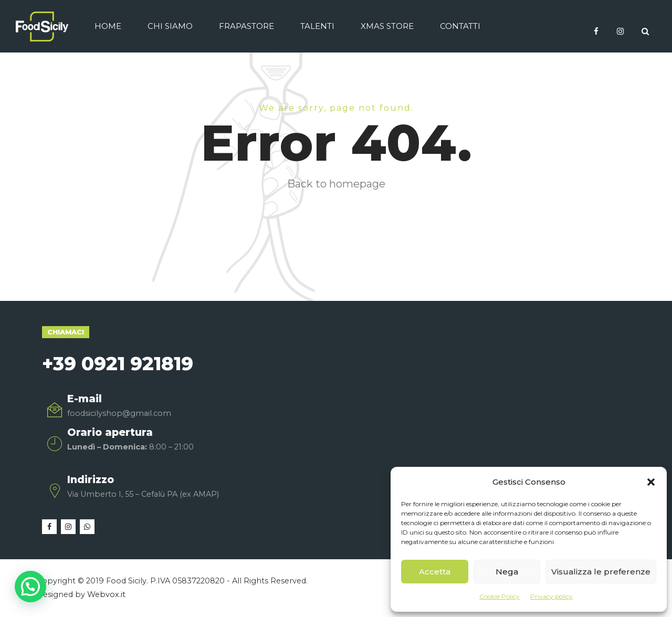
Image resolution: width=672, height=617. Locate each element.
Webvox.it (106, 594)
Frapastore (246, 26)
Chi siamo (170, 26)
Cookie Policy (500, 596)
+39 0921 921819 (118, 363)
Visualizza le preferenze (601, 572)
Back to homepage (336, 184)
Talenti (317, 26)
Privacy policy (552, 596)
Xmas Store (387, 26)
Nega (507, 572)
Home (108, 26)
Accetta (435, 572)
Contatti (460, 26)
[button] (651, 482)
